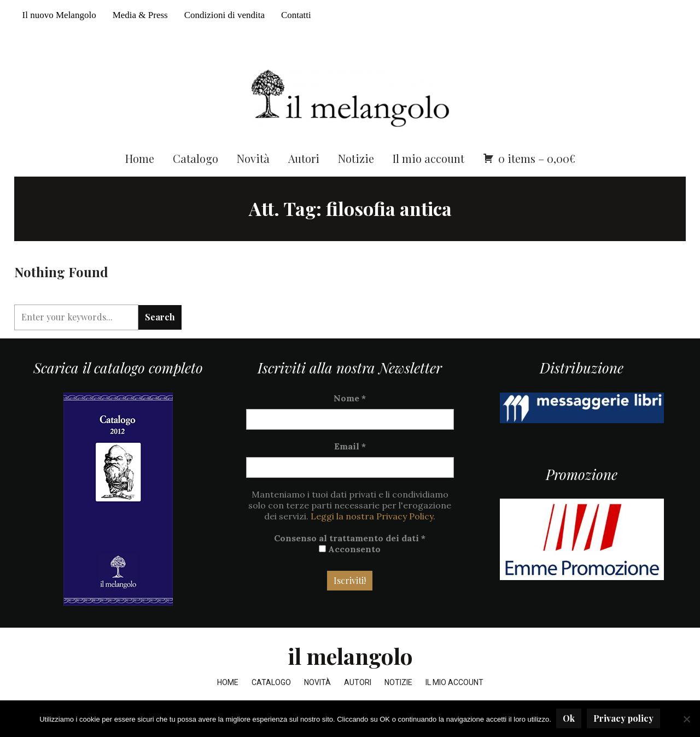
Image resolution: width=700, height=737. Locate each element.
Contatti (296, 15)
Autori (304, 163)
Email (350, 451)
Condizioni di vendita (224, 15)
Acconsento (350, 553)
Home (140, 163)
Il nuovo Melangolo (59, 15)
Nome (350, 402)
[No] (686, 719)
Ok (569, 719)
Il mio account (428, 163)
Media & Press (140, 15)
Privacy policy (624, 719)
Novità (253, 163)
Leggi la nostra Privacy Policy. (373, 520)
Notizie (356, 163)
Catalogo (196, 163)
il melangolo (350, 660)
